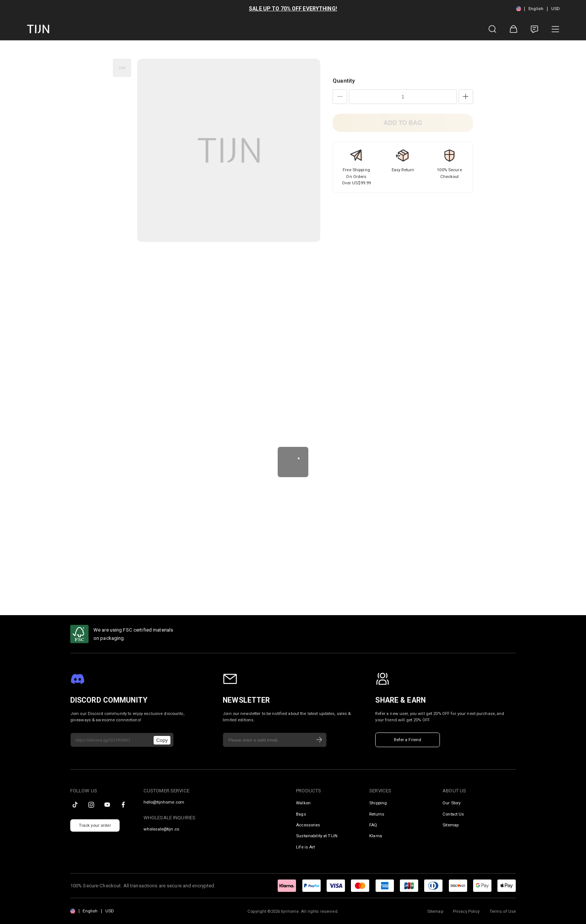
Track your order (95, 825)
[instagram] (91, 805)
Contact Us (453, 814)
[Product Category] (555, 29)
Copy (162, 740)
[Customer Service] (534, 29)
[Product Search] (493, 29)
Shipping (378, 803)
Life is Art (305, 847)
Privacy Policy (466, 911)
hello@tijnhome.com (164, 802)
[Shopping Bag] (513, 29)
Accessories (308, 825)
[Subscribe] (319, 740)
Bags (301, 814)
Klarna (376, 836)
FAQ (373, 825)
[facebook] (123, 805)
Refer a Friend (408, 740)
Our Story (451, 803)
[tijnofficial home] (38, 29)
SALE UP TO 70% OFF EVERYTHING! (293, 9)
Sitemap (451, 825)
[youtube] (107, 805)
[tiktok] (75, 805)
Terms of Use (503, 911)
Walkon (303, 803)
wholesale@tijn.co (161, 829)
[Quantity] (403, 97)
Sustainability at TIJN (317, 836)
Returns (377, 814)
